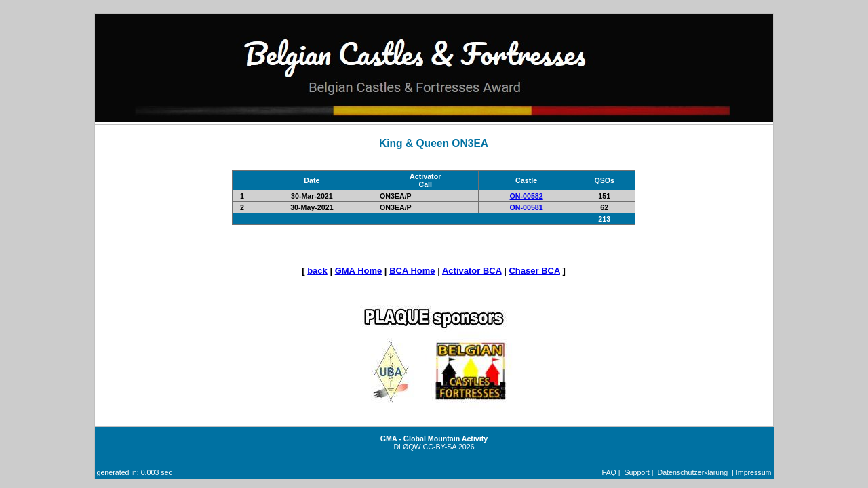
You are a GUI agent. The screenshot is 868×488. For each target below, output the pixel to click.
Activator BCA (472, 271)
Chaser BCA (534, 271)
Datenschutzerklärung (692, 472)
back (317, 271)
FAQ (609, 472)
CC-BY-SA (440, 447)
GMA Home (359, 271)
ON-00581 (527, 207)
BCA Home (412, 271)
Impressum (754, 472)
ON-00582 (527, 196)
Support (636, 472)
